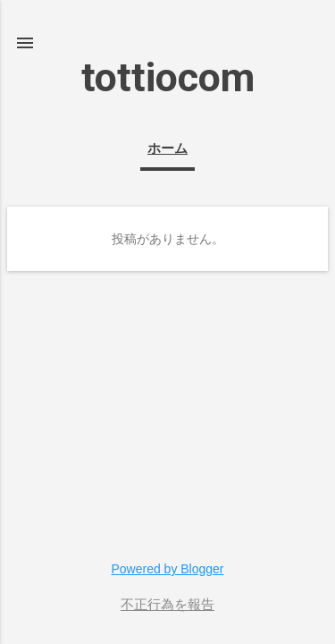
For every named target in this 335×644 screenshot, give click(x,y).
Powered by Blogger (167, 569)
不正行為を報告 (167, 605)
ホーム (167, 148)
